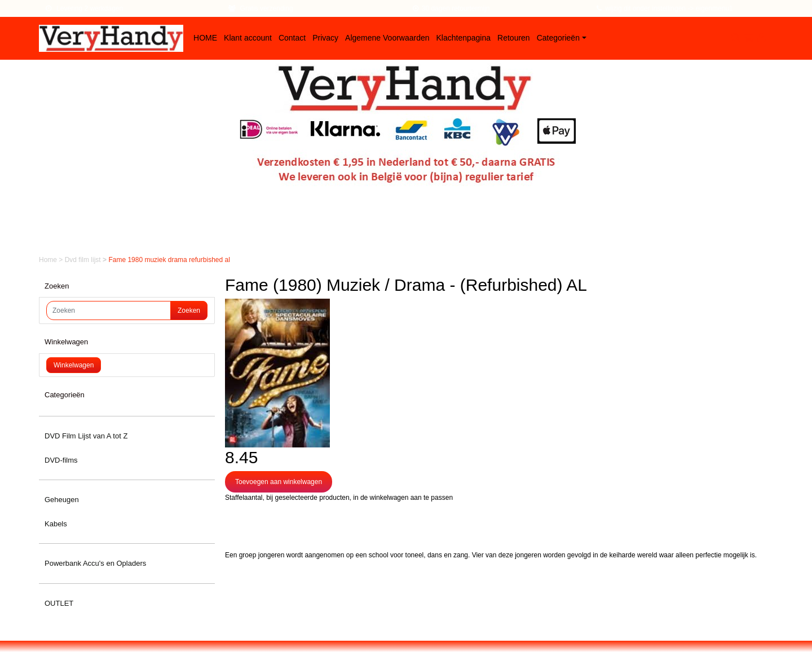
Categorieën (558, 38)
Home (49, 260)
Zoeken (189, 311)
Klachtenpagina (464, 38)
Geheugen (62, 500)
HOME (205, 38)
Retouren (514, 38)
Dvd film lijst (84, 260)
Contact (292, 38)
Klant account (248, 38)
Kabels (56, 524)
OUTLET (59, 603)
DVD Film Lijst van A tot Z (86, 436)
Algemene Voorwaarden (387, 38)
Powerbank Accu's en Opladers (95, 563)
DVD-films (61, 460)
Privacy (325, 38)
